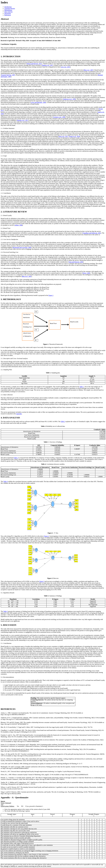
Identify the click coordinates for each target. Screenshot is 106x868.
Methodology (8, 10)
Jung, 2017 (63, 136)
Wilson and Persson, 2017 (34, 64)
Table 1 (82, 387)
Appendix (19, 414)
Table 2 (63, 422)
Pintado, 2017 (23, 120)
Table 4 (6, 482)
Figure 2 (46, 536)
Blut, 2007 (89, 70)
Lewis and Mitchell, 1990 (38, 102)
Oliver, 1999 (86, 273)
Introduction (8, 7)
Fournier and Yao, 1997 (8, 75)
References (8, 15)
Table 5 (6, 611)
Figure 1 (51, 295)
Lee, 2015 (66, 67)
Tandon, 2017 (47, 65)
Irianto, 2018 (74, 136)
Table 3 (16, 458)
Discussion (8, 13)
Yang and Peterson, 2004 (76, 262)
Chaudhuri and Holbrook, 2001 (92, 233)
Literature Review (10, 8)
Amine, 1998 (19, 225)
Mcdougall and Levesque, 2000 (22, 247)
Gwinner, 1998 (59, 117)
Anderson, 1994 (69, 99)
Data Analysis (8, 12)
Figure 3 (42, 581)
